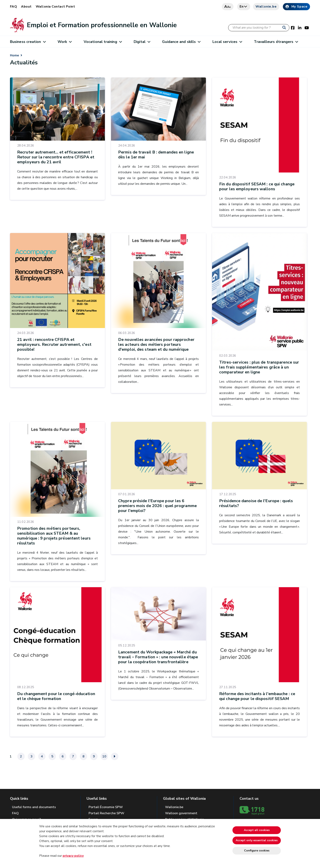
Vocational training (103, 42)
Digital (142, 42)
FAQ (13, 7)
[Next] (115, 756)
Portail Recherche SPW (106, 813)
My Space (296, 7)
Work (65, 42)
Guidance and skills (181, 42)
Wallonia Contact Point (55, 7)
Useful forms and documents (34, 807)
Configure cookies (257, 851)
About (26, 7)
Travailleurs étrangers (276, 42)
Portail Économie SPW (106, 807)
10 (104, 756)
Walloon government (181, 813)
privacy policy (73, 856)
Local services (227, 42)
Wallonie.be (266, 7)
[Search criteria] (259, 28)
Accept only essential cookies (257, 840)
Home (14, 55)
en (244, 7)
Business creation (28, 42)
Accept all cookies (257, 830)
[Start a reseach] (285, 28)
